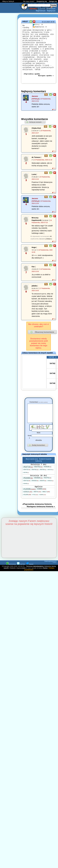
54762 (52, 375)
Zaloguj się (53, 1)
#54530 (35, 496)
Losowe (42, 9)
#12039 (29, 505)
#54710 (50, 485)
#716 (35, 511)
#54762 (35, 485)
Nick (39, 447)
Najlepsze (51, 11)
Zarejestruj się (42, 1)
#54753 (38, 482)
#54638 (48, 482)
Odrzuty (33, 9)
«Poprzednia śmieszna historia (37, 520)
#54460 (28, 494)
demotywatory (38, 583)
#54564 (38, 494)
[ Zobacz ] (49, 249)
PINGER (30, 581)
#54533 (50, 496)
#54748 (26, 488)
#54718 (28, 482)
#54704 (43, 485)
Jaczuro (35, 107)
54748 (52, 384)
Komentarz (39, 412)
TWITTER (21, 581)
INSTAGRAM (11, 581)
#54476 (43, 496)
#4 (51, 247)
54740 (52, 394)
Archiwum (51, 9)
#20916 (28, 508)
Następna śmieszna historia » (41, 523)
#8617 (46, 508)
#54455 (26, 499)
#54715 (27, 485)
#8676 (37, 508)
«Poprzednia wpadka (32, 84)
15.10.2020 (46, 22)
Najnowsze (41, 11)
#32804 (43, 511)
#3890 (42, 505)
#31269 (27, 511)
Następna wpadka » (46, 86)
